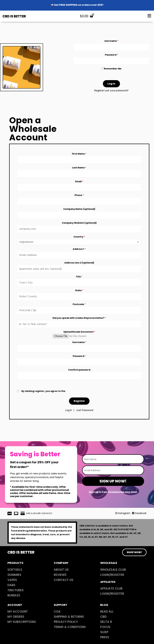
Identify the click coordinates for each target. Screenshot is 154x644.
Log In (68, 419)
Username (111, 42)
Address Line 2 (79, 268)
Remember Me (111, 70)
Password (111, 56)
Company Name (79, 213)
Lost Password (85, 419)
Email (79, 184)
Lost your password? (117, 92)
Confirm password (79, 378)
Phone (79, 198)
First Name (79, 155)
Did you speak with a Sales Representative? (79, 325)
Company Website (79, 227)
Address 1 (79, 254)
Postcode (79, 311)
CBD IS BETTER (16, 16)
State (79, 297)
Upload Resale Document (79, 340)
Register (99, 92)
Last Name (79, 170)
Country (79, 241)
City (79, 282)
